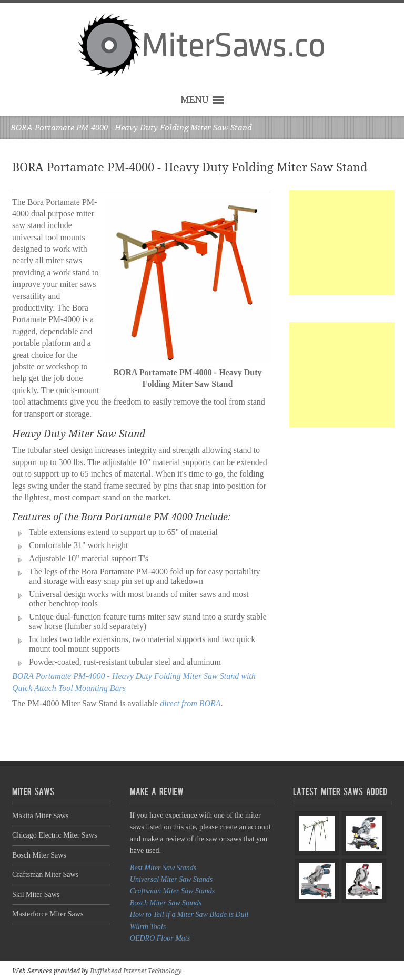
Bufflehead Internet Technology (136, 971)
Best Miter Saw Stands (163, 868)
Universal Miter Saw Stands (171, 879)
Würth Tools (148, 927)
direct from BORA (190, 703)
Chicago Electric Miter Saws (54, 835)
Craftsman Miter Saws (45, 875)
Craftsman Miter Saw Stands (172, 891)
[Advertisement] (342, 243)
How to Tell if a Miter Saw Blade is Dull (189, 915)
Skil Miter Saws (36, 895)
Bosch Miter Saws (39, 855)
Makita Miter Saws (40, 816)
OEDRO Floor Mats (160, 938)
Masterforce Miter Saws (48, 914)
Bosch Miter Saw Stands (166, 903)
